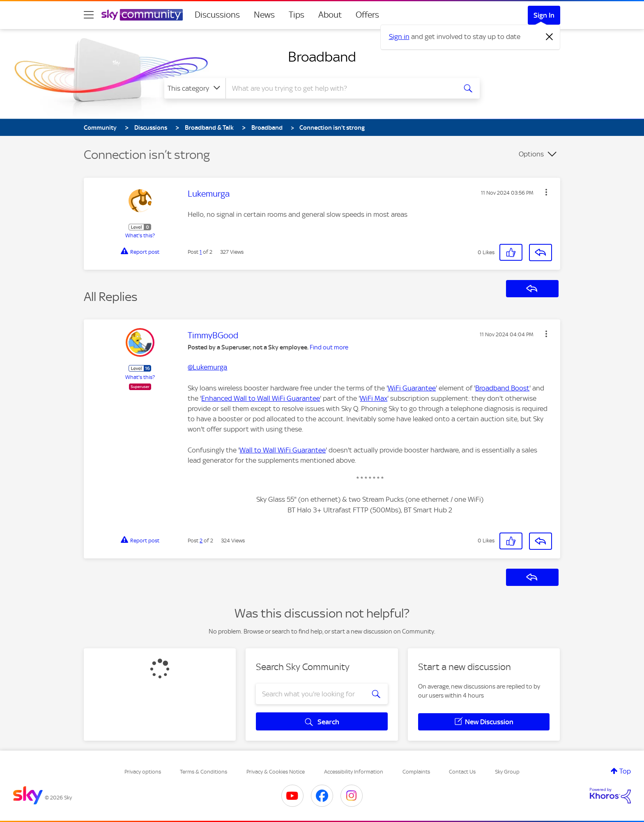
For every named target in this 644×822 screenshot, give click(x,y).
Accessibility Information (354, 772)
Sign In (544, 15)
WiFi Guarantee (412, 388)
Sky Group (507, 772)
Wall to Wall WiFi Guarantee (283, 450)
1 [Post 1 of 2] (201, 252)
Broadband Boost (502, 388)
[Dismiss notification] (550, 37)
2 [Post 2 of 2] (201, 541)
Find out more (329, 347)
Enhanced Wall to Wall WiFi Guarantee (261, 398)
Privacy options (143, 772)
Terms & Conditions (204, 772)
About (330, 15)
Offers (367, 15)
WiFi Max (374, 398)
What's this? (140, 235)
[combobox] (340, 88)
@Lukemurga (207, 367)
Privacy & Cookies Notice (276, 772)
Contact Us (462, 772)
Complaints (416, 772)
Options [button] (531, 154)
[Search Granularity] (195, 88)
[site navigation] (89, 15)
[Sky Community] (142, 15)
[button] (546, 192)
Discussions (217, 15)
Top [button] (625, 771)
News (264, 15)
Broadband (322, 57)
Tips (297, 15)
